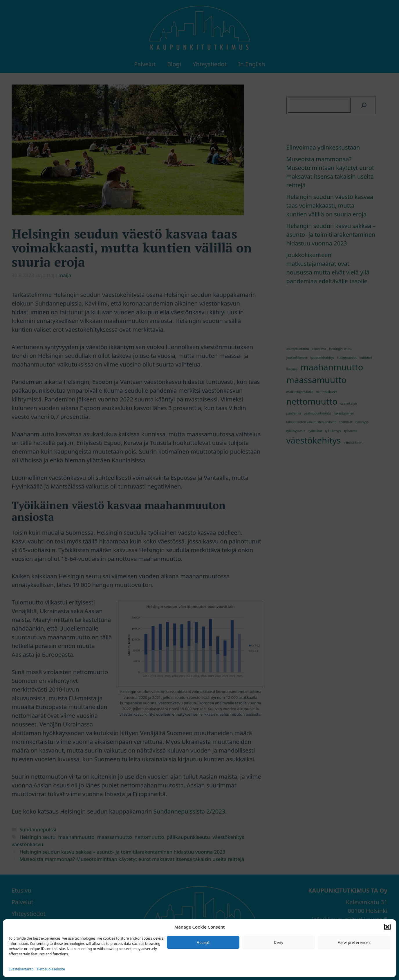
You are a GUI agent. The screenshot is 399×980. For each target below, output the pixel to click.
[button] (387, 927)
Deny (279, 942)
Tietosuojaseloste (51, 969)
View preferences (354, 942)
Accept (203, 942)
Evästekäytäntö (21, 969)
